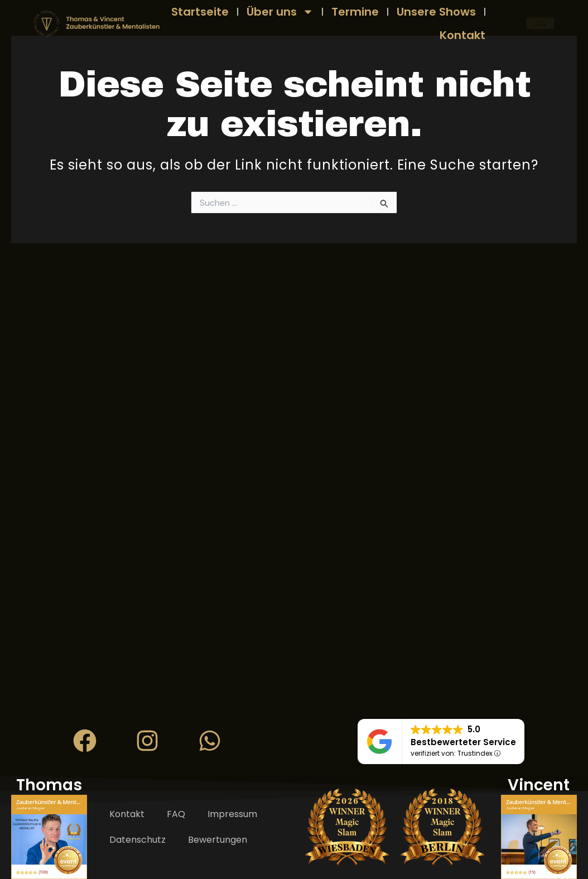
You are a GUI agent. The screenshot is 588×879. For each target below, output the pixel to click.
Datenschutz (138, 840)
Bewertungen (218, 840)
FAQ (176, 814)
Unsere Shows (436, 12)
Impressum (232, 814)
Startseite (200, 12)
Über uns (280, 12)
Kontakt (462, 35)
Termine (355, 12)
